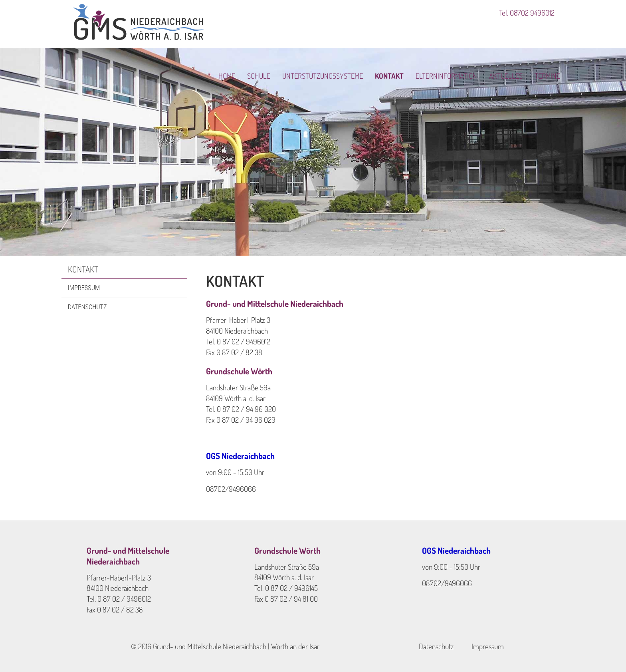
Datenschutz (87, 307)
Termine (557, 33)
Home (227, 33)
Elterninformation (453, 33)
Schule (260, 33)
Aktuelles (514, 33)
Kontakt (395, 33)
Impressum (84, 288)
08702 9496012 (532, 13)
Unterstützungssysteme (326, 33)
